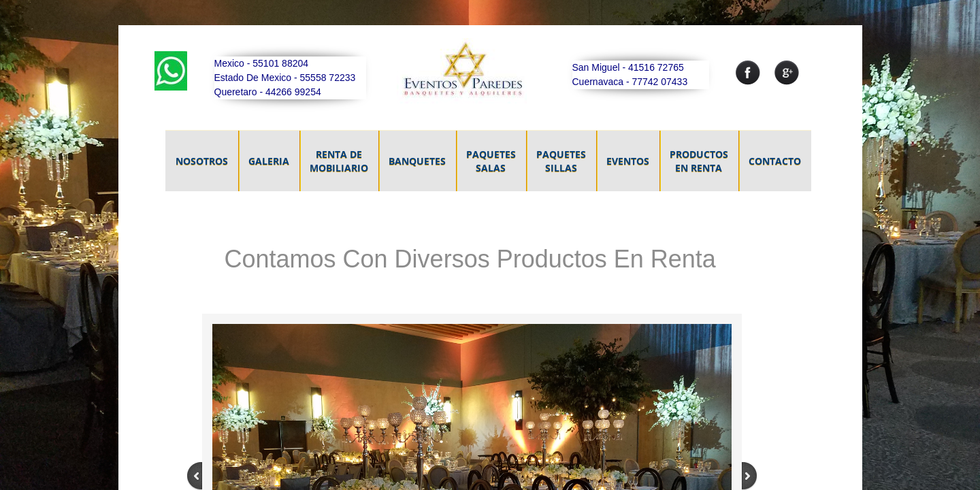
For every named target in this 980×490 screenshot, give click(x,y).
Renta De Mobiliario (339, 161)
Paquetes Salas (491, 161)
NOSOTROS (202, 161)
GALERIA (269, 161)
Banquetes (417, 161)
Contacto (775, 161)
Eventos (628, 161)
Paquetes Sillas (561, 161)
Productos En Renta (699, 161)
